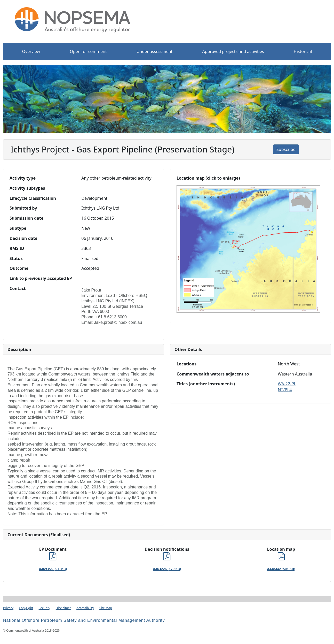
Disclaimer (63, 608)
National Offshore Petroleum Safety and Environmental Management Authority (84, 620)
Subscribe (286, 149)
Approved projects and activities (233, 51)
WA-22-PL (287, 384)
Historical (303, 51)
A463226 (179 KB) (167, 569)
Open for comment (88, 51)
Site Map (106, 608)
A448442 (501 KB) (281, 569)
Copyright (26, 608)
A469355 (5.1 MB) (53, 569)
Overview (31, 51)
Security (45, 608)
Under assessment (155, 51)
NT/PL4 (285, 390)
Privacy (8, 608)
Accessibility (85, 608)
